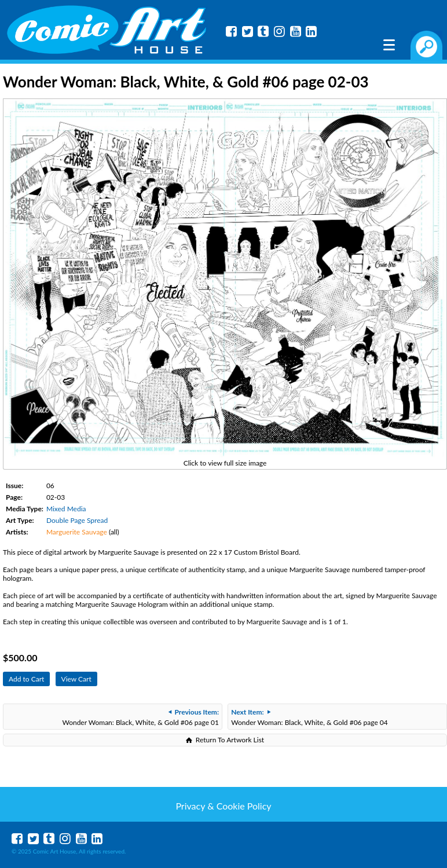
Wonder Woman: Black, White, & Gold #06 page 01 (140, 717)
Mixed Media (66, 509)
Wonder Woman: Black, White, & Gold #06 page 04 (309, 717)
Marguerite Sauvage (77, 532)
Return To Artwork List (230, 740)
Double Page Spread (77, 520)
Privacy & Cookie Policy (223, 806)
